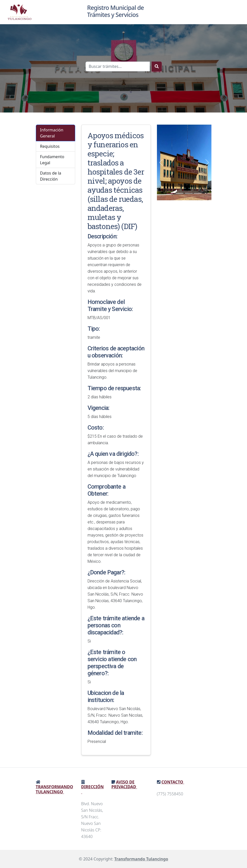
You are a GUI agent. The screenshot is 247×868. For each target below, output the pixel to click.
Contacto (173, 782)
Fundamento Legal (52, 160)
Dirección (93, 789)
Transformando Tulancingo (54, 789)
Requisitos (50, 146)
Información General (52, 133)
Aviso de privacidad (124, 784)
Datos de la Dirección (51, 176)
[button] (161, 162)
